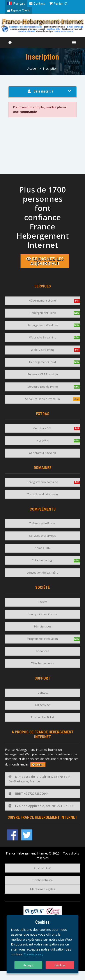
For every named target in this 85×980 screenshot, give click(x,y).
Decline (60, 965)
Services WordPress (42, 536)
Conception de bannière (42, 573)
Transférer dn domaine (43, 494)
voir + (38, 765)
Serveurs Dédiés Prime (43, 387)
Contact (37, 3)
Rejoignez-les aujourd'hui (45, 261)
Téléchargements (43, 663)
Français (16, 3)
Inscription (50, 68)
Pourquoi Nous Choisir (42, 614)
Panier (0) (58, 3)
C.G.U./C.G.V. (43, 868)
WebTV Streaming (43, 350)
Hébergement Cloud (42, 362)
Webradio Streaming (43, 337)
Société (43, 602)
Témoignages (43, 626)
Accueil (32, 68)
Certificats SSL (42, 428)
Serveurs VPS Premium (43, 374)
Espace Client (19, 10)
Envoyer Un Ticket (43, 717)
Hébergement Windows (43, 325)
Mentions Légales (43, 889)
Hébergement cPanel (43, 301)
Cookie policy (34, 954)
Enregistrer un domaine (42, 482)
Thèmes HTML (43, 548)
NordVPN (43, 441)
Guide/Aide (42, 705)
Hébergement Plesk (43, 313)
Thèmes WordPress (42, 523)
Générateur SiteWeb (42, 453)
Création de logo (43, 560)
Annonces (43, 651)
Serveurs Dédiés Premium (42, 399)
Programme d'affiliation (43, 639)
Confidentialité (43, 880)
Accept (28, 965)
